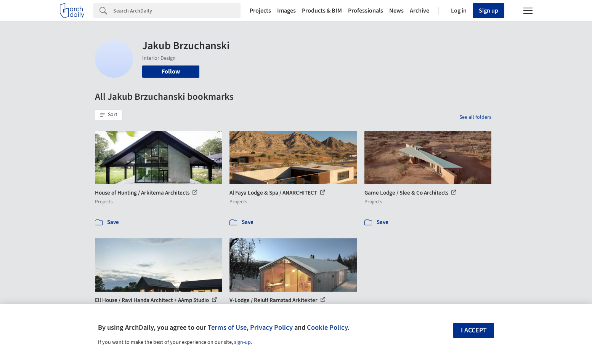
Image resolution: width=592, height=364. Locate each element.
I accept (474, 330)
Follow (171, 72)
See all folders (475, 117)
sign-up (242, 342)
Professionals (366, 11)
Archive (420, 11)
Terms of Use (227, 327)
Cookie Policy (327, 327)
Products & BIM (322, 11)
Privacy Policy (271, 327)
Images (286, 11)
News (396, 11)
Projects (260, 11)
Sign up (489, 11)
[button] (109, 115)
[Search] (177, 11)
